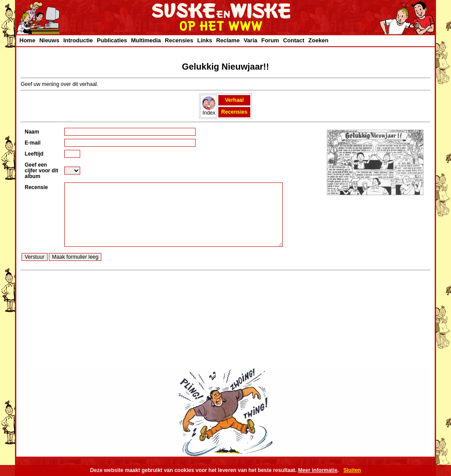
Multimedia (146, 40)
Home (27, 40)
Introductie (78, 40)
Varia (250, 40)
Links (205, 40)
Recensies (179, 40)
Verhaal (235, 100)
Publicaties (112, 40)
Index (209, 110)
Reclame (228, 40)
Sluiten (352, 470)
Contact (294, 40)
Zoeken (318, 40)
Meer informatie (318, 470)
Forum (270, 40)
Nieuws (49, 40)
